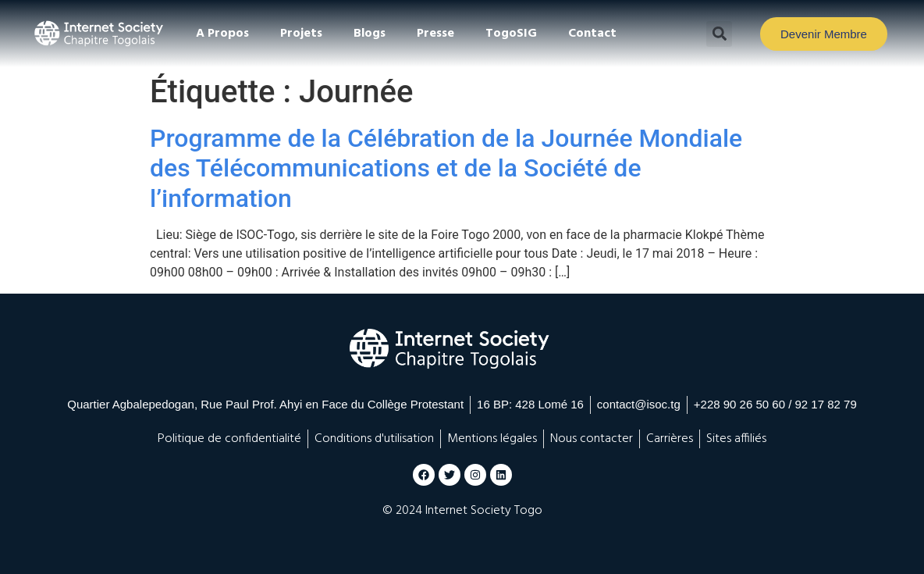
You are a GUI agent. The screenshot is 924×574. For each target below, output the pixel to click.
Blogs (370, 34)
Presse (435, 34)
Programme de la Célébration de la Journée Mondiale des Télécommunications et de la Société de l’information (446, 168)
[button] (719, 34)
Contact (592, 34)
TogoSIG (511, 34)
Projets (301, 34)
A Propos (222, 34)
